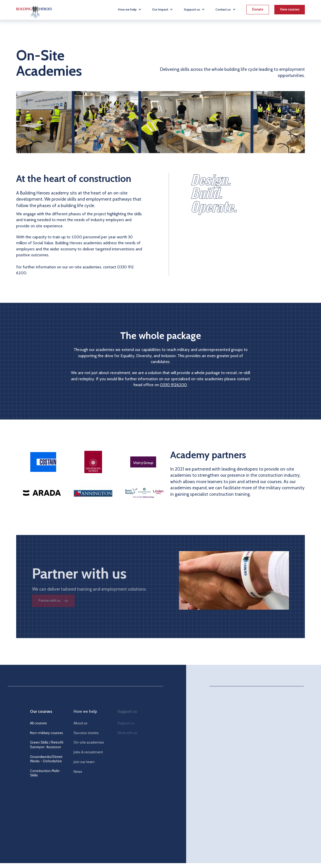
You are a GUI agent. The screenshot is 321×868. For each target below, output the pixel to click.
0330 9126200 (173, 385)
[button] (130, 9)
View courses (290, 9)
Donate (258, 9)
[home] (34, 10)
